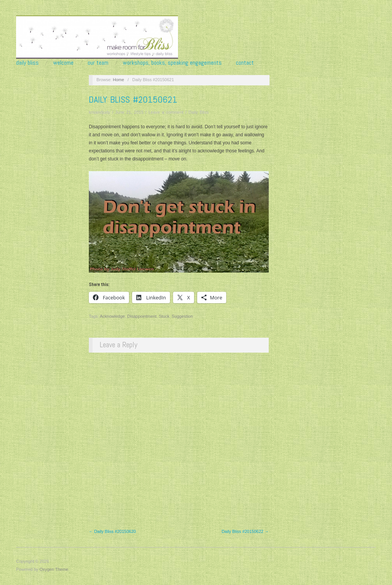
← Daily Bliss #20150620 (112, 531)
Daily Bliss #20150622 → (245, 531)
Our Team (98, 63)
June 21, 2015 (129, 112)
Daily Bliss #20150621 (133, 99)
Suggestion (182, 316)
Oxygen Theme (54, 569)
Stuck (164, 316)
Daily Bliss (27, 63)
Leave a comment (166, 112)
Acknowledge (112, 316)
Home (118, 80)
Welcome (63, 63)
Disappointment (142, 316)
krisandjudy (100, 112)
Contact (245, 63)
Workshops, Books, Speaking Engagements (172, 63)
